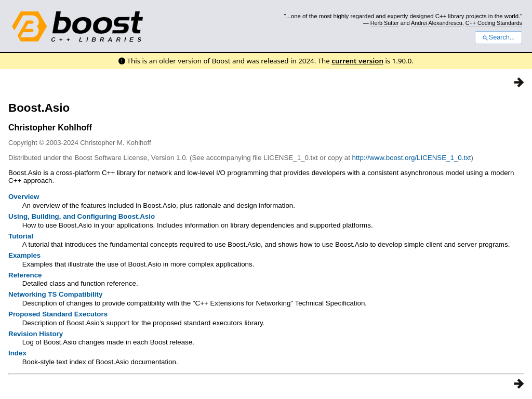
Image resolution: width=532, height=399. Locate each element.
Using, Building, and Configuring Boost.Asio (82, 216)
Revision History (36, 334)
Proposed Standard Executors (58, 314)
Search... (498, 37)
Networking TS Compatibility (55, 294)
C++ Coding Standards (494, 23)
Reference (25, 275)
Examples (24, 255)
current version (357, 61)
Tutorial (21, 236)
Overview (24, 197)
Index (17, 353)
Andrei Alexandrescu (437, 23)
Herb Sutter (385, 23)
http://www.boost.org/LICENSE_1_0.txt (412, 158)
